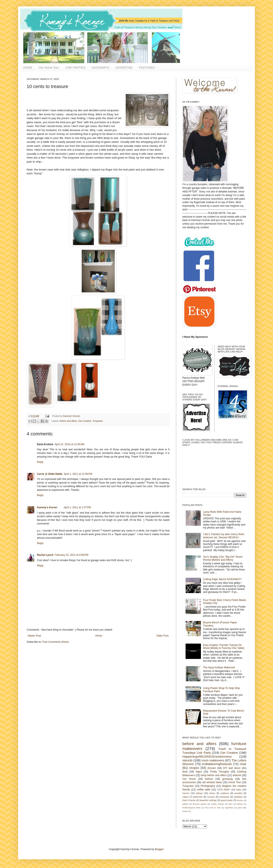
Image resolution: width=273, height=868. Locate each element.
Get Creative (85, 421)
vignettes (229, 808)
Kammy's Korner (72, 416)
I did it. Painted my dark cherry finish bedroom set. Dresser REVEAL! (224, 536)
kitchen (240, 800)
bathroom (198, 797)
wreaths (238, 793)
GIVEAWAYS (100, 68)
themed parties (200, 804)
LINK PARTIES (75, 68)
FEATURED (147, 68)
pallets (185, 804)
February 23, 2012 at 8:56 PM (72, 555)
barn (231, 804)
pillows (199, 793)
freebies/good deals (192, 808)
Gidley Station (218, 804)
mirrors (186, 793)
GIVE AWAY (224, 790)
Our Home (189, 779)
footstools (224, 797)
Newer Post (34, 636)
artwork (237, 775)
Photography (208, 786)
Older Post (162, 636)
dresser (212, 768)
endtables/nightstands (217, 764)
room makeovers (213, 760)
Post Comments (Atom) (56, 642)
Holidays (238, 797)
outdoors (225, 793)
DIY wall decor (232, 768)
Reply (40, 462)
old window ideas (212, 782)
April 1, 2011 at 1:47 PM (77, 507)
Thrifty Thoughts (220, 772)
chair (243, 764)
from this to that (213, 808)
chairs (212, 793)
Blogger (159, 849)
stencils (187, 760)
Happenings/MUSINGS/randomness (207, 757)
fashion (209, 779)
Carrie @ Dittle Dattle (50, 474)
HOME (28, 68)
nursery (211, 797)
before (240, 804)
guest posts (227, 800)
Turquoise (98, 421)
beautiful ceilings (208, 800)
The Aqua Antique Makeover (219, 667)
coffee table (204, 790)
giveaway (228, 779)
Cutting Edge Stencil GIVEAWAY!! (222, 579)
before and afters (68, 421)
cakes (185, 797)
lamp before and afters (214, 775)
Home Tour (235, 782)
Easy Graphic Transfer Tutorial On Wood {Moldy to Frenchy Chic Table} (224, 647)
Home (99, 636)
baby (239, 790)
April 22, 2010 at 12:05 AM (70, 444)
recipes (194, 768)
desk (185, 772)
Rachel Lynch (45, 555)
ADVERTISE (124, 68)
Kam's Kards (189, 800)
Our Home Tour (49, 68)
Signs (199, 772)
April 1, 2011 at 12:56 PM (78, 474)
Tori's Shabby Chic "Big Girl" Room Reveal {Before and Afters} (223, 558)
